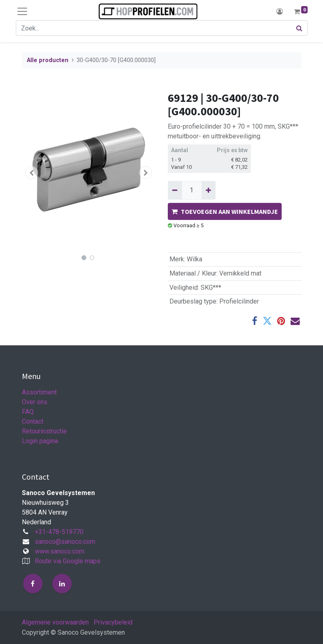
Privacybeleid (113, 622)
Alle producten (48, 60)
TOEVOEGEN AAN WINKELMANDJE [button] (225, 211)
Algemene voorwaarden (55, 622)
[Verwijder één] (175, 190)
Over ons (35, 402)
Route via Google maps (68, 561)
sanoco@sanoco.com (65, 542)
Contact (33, 421)
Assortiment (39, 392)
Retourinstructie (44, 431)
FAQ (28, 412)
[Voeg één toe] (209, 190)
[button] (32, 172)
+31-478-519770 (59, 532)
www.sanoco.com (60, 551)
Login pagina (40, 441)
